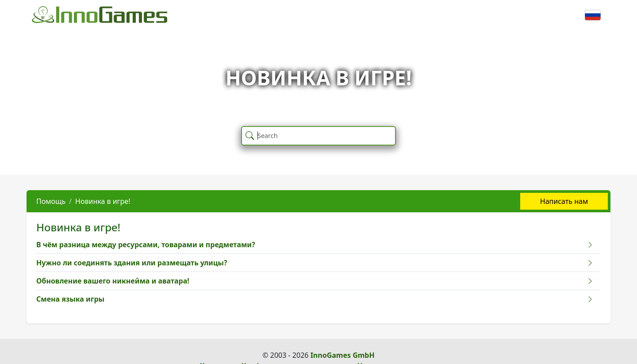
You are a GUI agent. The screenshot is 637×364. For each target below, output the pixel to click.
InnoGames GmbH (343, 355)
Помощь (51, 201)
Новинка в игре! (103, 201)
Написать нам (564, 201)
